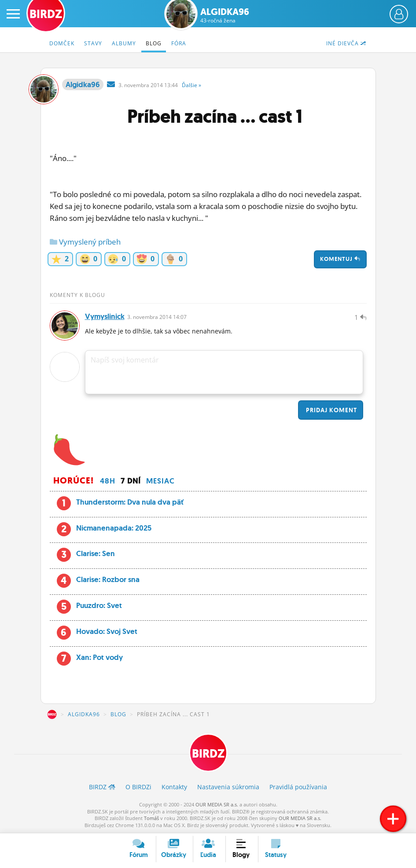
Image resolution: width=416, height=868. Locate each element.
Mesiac (160, 481)
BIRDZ (52, 714)
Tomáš (151, 818)
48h (108, 481)
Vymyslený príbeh (85, 242)
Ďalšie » (191, 85)
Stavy (93, 43)
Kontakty (174, 787)
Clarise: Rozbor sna (108, 579)
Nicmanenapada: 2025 (114, 528)
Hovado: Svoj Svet (107, 631)
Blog (154, 43)
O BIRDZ (138, 787)
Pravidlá (298, 787)
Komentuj (340, 259)
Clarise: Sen (96, 553)
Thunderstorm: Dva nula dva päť (130, 502)
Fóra (179, 43)
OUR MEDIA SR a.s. (217, 804)
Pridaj (331, 410)
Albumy (124, 43)
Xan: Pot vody (99, 657)
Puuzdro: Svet (99, 605)
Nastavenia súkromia (228, 787)
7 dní (131, 481)
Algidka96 (225, 15)
